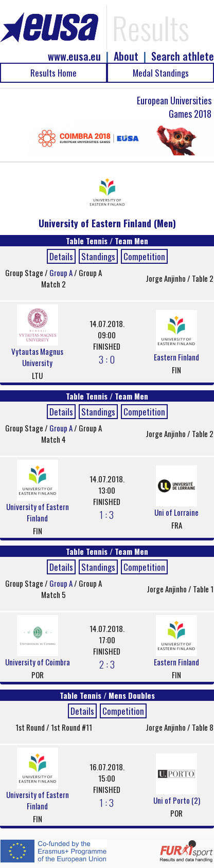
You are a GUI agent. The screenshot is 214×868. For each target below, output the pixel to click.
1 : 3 (107, 514)
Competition (144, 256)
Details (61, 256)
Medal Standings (161, 73)
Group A (62, 273)
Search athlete (183, 56)
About (126, 56)
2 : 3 (107, 664)
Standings (98, 256)
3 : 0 (107, 359)
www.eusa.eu (74, 56)
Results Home (53, 73)
